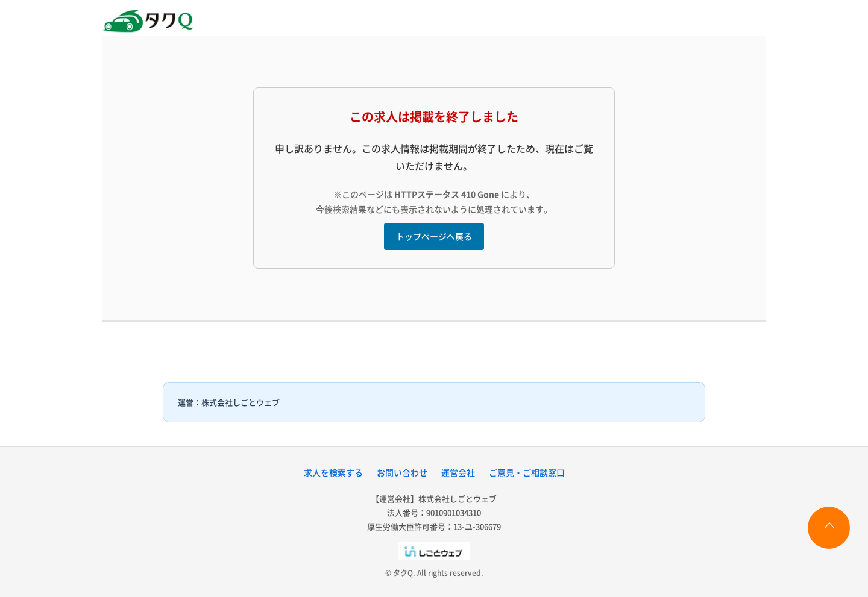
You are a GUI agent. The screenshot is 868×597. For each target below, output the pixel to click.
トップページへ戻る (434, 236)
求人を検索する (333, 472)
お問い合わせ (402, 472)
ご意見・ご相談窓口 (527, 472)
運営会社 (458, 472)
